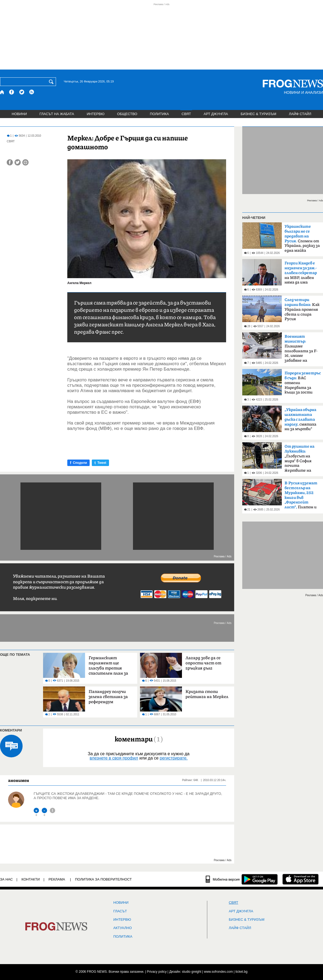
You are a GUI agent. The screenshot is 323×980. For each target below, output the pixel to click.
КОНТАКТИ (31, 879)
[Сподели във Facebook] (10, 162)
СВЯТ (186, 114)
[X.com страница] (22, 92)
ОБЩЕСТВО (127, 114)
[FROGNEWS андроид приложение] (260, 879)
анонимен (19, 780)
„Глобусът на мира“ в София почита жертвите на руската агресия (300, 460)
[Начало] (2, 92)
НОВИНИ (19, 114)
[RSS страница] (32, 92)
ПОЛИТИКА (159, 114)
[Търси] (52, 82)
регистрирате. (174, 758)
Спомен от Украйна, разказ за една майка (302, 239)
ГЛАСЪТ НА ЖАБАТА (57, 114)
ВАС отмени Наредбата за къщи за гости (303, 383)
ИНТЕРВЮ (96, 114)
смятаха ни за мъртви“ (300, 419)
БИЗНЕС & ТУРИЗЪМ (258, 114)
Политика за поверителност (103, 879)
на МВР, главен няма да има (301, 273)
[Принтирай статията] (25, 162)
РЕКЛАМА (57, 879)
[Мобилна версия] (223, 879)
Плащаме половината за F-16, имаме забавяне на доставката (301, 350)
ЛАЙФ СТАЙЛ (300, 114)
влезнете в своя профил (114, 758)
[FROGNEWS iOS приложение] (301, 879)
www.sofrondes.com (218, 972)
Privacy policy (157, 972)
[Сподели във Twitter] (18, 162)
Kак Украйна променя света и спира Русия (302, 309)
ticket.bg (242, 972)
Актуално (123, 928)
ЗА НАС (6, 879)
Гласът (120, 911)
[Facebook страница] (12, 92)
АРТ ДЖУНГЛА (216, 114)
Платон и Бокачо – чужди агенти (301, 497)
